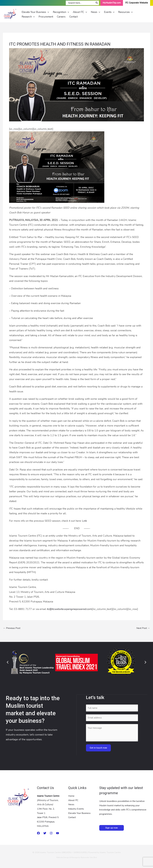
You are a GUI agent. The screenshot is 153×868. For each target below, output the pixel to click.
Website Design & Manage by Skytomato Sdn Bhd (76, 857)
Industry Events (76, 809)
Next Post (143, 628)
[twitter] (45, 833)
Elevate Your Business (79, 813)
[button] (8, 662)
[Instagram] (51, 833)
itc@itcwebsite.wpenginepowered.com (69, 609)
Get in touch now (98, 748)
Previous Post (12, 628)
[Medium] (38, 833)
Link (84, 521)
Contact (72, 818)
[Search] (97, 3)
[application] (47, 11)
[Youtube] (58, 833)
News (71, 805)
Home (71, 796)
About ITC (73, 800)
